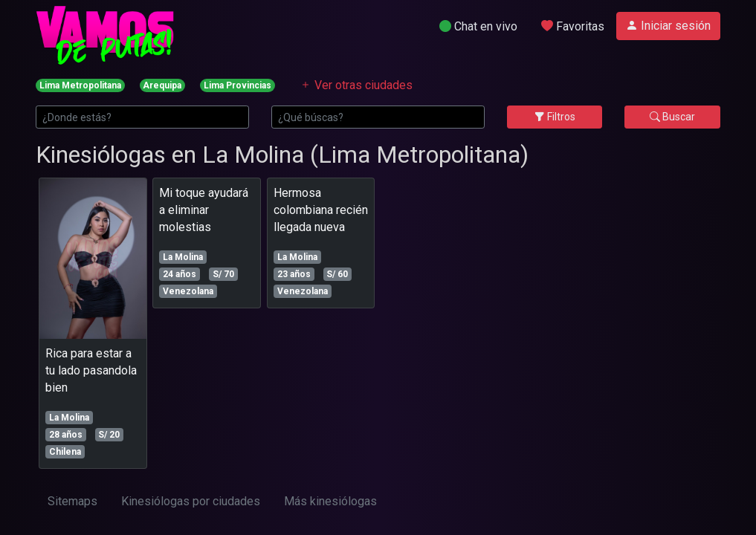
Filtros (555, 117)
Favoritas (573, 26)
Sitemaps (72, 501)
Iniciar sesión (668, 26)
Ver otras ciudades (356, 85)
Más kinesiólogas (330, 501)
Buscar (672, 117)
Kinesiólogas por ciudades (191, 501)
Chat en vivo (478, 26)
